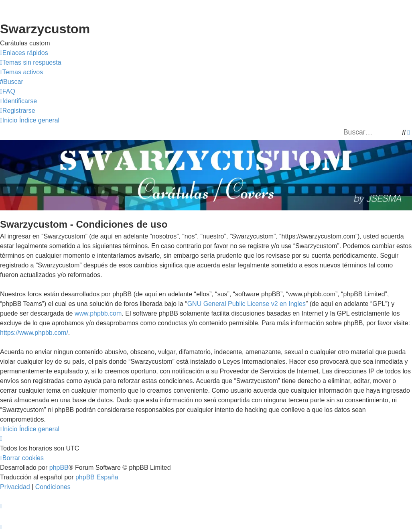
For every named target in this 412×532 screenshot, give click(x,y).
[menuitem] (31, 63)
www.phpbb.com (98, 313)
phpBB (59, 468)
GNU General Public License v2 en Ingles (247, 304)
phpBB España (97, 477)
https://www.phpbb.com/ (34, 333)
